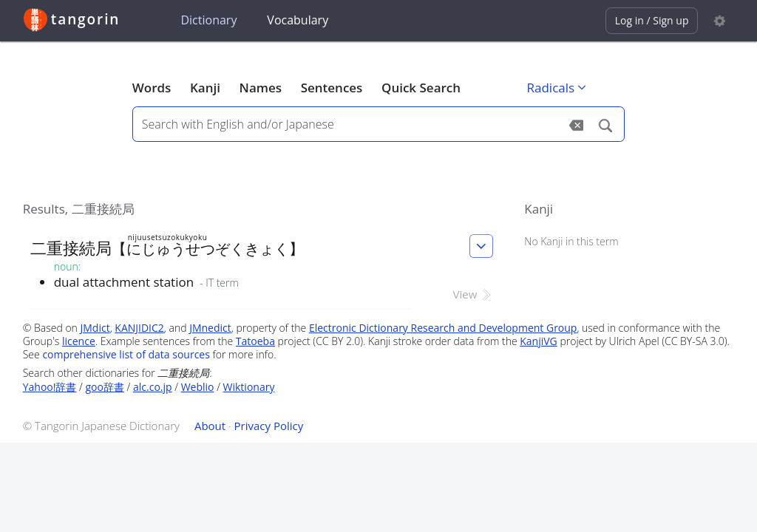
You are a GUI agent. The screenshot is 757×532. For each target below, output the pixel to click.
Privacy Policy (269, 426)
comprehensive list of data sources (126, 354)
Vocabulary (298, 20)
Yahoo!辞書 (50, 387)
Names (261, 88)
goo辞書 (105, 387)
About (210, 426)
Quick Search (421, 88)
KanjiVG (539, 341)
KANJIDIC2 (139, 328)
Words (152, 88)
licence (79, 341)
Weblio (198, 387)
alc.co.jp (153, 387)
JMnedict (210, 328)
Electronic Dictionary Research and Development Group (443, 328)
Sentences (332, 88)
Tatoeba (255, 341)
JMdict (95, 328)
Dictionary (208, 20)
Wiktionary (249, 387)
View (473, 294)
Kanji (205, 88)
